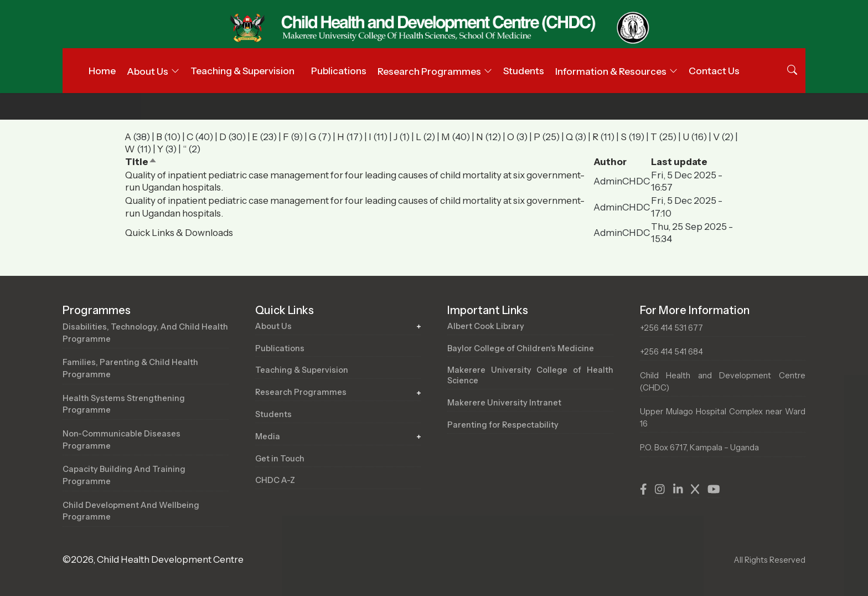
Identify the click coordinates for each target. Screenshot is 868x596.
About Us (273, 326)
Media (268, 436)
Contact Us (714, 71)
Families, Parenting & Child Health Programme (130, 368)
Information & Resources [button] (611, 71)
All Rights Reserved (769, 560)
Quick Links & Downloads (179, 233)
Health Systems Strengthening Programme (124, 404)
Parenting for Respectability (503, 425)
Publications (339, 71)
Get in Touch (280, 459)
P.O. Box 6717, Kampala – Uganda (699, 448)
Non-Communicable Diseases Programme (122, 440)
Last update (679, 162)
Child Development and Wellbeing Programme (131, 511)
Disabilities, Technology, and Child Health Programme (145, 333)
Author (610, 162)
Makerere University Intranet (504, 403)
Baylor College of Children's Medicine (521, 348)
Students (524, 71)
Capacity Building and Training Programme (124, 475)
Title (141, 162)
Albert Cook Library (486, 326)
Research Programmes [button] (429, 71)
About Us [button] (148, 71)
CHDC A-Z (275, 480)
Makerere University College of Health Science (530, 375)
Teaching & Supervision (242, 71)
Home (102, 71)
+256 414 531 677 (671, 328)
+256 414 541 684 (671, 352)
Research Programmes (301, 392)
